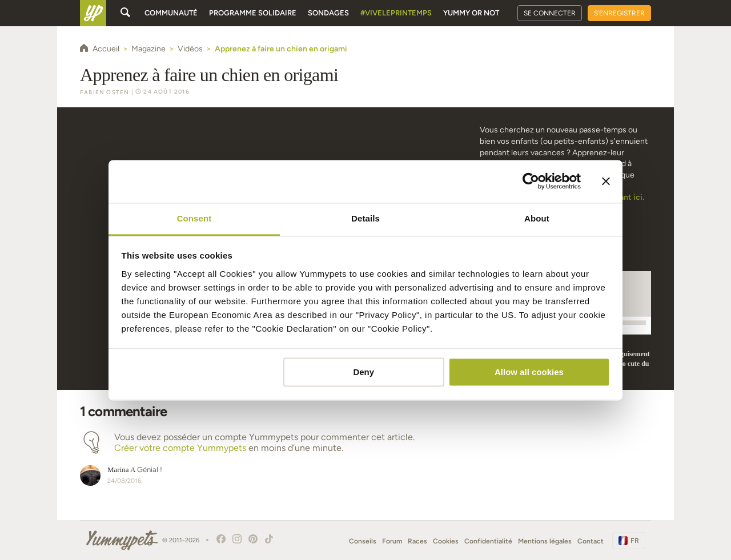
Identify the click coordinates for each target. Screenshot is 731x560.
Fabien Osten (105, 92)
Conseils (363, 541)
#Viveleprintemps (396, 13)
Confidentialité (488, 541)
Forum (392, 541)
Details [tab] (365, 218)
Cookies (446, 541)
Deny (364, 372)
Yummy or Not (471, 13)
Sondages (328, 13)
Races (417, 541)
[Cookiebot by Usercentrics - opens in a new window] (531, 181)
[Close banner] (606, 181)
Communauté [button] (171, 13)
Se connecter (550, 13)
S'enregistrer (619, 13)
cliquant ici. (623, 197)
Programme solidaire (253, 13)
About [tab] (537, 218)
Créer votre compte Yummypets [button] (180, 448)
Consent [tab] (194, 218)
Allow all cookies (529, 372)
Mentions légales (545, 541)
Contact (591, 541)
